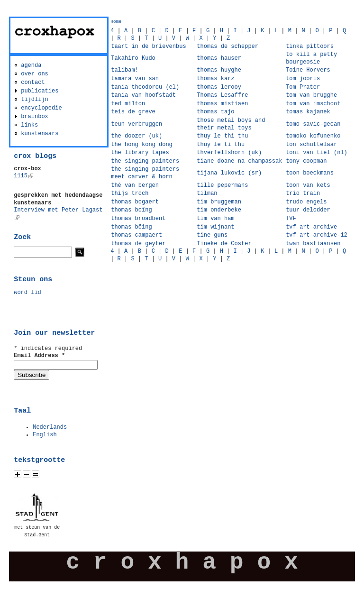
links (29, 125)
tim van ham (215, 219)
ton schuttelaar (311, 145)
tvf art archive (311, 227)
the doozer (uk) (136, 136)
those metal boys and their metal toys (231, 124)
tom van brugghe (311, 95)
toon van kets (308, 185)
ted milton (128, 104)
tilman (207, 193)
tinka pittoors (310, 46)
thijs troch (130, 193)
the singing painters (145, 161)
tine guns (212, 235)
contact (33, 83)
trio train (303, 193)
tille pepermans (222, 185)
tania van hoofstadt (143, 95)
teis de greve (133, 112)
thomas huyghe (219, 70)
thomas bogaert (135, 202)
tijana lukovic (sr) (229, 173)
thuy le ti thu (221, 145)
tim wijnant (215, 227)
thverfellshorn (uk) (229, 153)
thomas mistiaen (222, 104)
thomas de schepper (227, 46)
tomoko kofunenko (313, 136)
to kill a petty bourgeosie (311, 58)
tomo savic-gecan (313, 124)
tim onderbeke (219, 210)
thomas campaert (136, 235)
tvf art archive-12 (317, 235)
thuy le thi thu (222, 136)
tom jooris (303, 79)
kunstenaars (40, 134)
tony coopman (306, 161)
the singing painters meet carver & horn (145, 173)
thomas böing (131, 227)
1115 (23, 176)
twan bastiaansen (313, 244)
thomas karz (215, 79)
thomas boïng (131, 210)
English (45, 435)
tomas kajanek (308, 112)
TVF (291, 219)
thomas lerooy (219, 87)
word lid (27, 293)
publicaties (40, 91)
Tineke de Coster (224, 244)
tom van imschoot (313, 104)
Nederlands (50, 427)
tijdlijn (35, 100)
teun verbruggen (136, 124)
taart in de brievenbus (148, 46)
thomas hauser (219, 58)
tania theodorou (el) (145, 87)
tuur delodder (308, 210)
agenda (31, 65)
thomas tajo (215, 112)
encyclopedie (41, 108)
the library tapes (140, 153)
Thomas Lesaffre (222, 95)
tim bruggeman (219, 202)
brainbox (35, 117)
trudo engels (306, 202)
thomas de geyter (138, 244)
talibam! (125, 70)
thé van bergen (135, 185)
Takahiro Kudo (133, 58)
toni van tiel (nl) (317, 153)
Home (116, 22)
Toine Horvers (308, 70)
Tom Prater (303, 87)
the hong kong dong (142, 145)
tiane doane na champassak (239, 161)
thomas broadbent (138, 219)
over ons (35, 74)
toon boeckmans (310, 173)
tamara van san (135, 79)
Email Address (39, 356)
